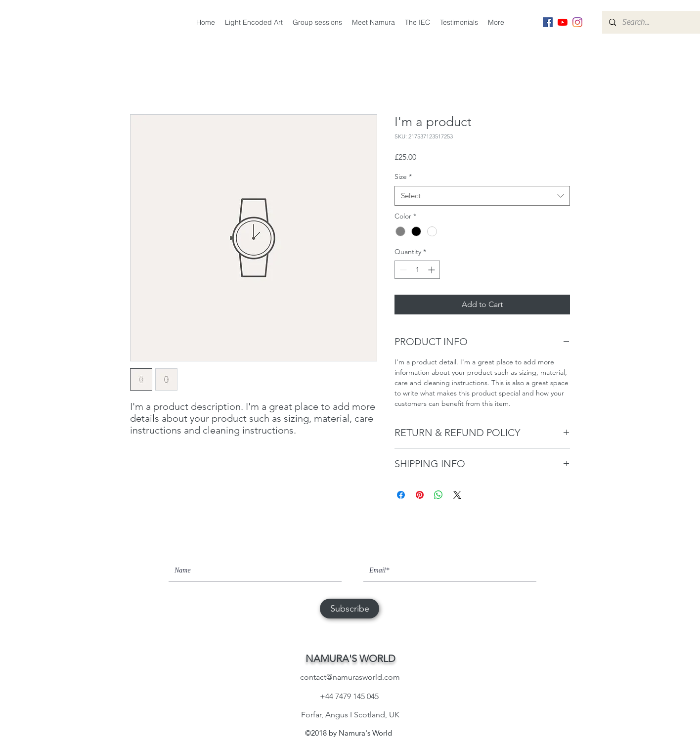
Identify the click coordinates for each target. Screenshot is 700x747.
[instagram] (577, 22)
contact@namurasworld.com (350, 677)
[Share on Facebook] (401, 495)
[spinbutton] (417, 270)
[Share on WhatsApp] (438, 495)
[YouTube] (563, 22)
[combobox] (482, 196)
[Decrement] (402, 270)
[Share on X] (457, 495)
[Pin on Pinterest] (420, 495)
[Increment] (432, 270)
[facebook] (548, 22)
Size (403, 176)
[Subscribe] (350, 609)
